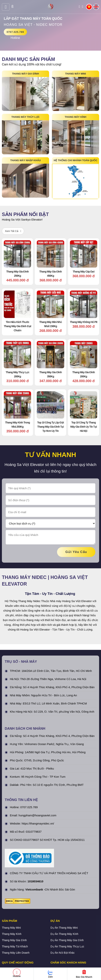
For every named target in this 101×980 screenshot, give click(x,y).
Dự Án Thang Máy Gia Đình (67, 904)
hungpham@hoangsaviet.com (38, 779)
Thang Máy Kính (12, 898)
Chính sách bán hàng (63, 940)
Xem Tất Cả (13, 231)
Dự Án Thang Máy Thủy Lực (67, 910)
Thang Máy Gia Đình (14, 904)
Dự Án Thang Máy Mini (64, 892)
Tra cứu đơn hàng (61, 946)
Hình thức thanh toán (14, 952)
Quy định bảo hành (62, 933)
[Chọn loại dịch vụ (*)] (50, 487)
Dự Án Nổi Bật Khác (63, 917)
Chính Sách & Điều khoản (17, 933)
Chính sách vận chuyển (16, 946)
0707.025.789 (15, 32)
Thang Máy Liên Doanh (16, 917)
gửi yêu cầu (76, 516)
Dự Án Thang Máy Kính (64, 898)
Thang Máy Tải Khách (15, 910)
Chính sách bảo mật (14, 940)
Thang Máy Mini (11, 892)
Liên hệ (55, 952)
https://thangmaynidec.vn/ (38, 787)
